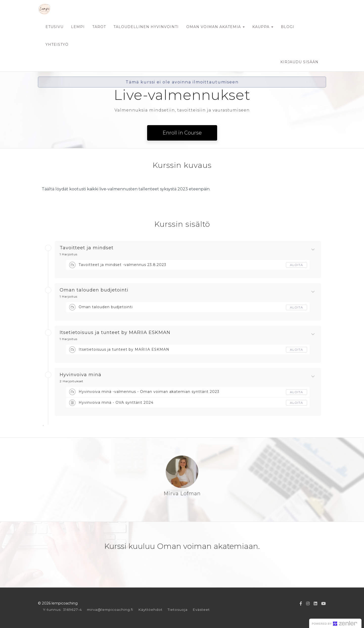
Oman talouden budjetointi (94, 290)
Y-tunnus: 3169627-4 (62, 610)
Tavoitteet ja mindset (87, 248)
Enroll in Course (182, 133)
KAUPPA (263, 27)
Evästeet (201, 610)
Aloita (297, 265)
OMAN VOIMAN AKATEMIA (215, 27)
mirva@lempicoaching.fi (110, 610)
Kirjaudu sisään (299, 62)
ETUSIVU (54, 27)
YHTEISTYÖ (57, 44)
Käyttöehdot (150, 610)
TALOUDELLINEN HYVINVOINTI (146, 27)
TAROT (99, 27)
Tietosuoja (178, 610)
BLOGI (288, 27)
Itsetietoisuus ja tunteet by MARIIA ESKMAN (115, 333)
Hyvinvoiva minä (81, 375)
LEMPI (78, 27)
